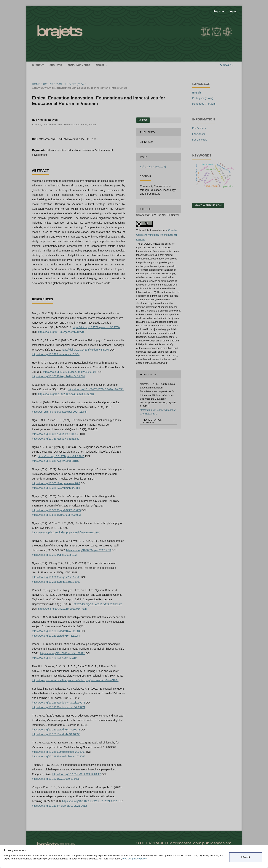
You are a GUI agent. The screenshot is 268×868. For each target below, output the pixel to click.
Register (219, 11)
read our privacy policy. (135, 859)
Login (232, 11)
